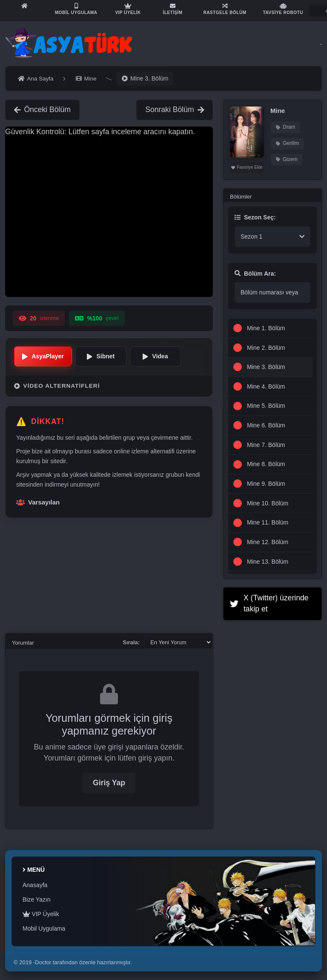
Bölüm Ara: (255, 274)
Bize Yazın (37, 899)
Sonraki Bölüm (175, 110)
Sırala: (131, 642)
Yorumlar (23, 643)
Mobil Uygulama (44, 928)
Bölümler (241, 197)
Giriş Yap (109, 783)
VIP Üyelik (41, 914)
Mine (278, 111)
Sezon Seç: (255, 217)
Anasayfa (35, 885)
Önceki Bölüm (42, 110)
